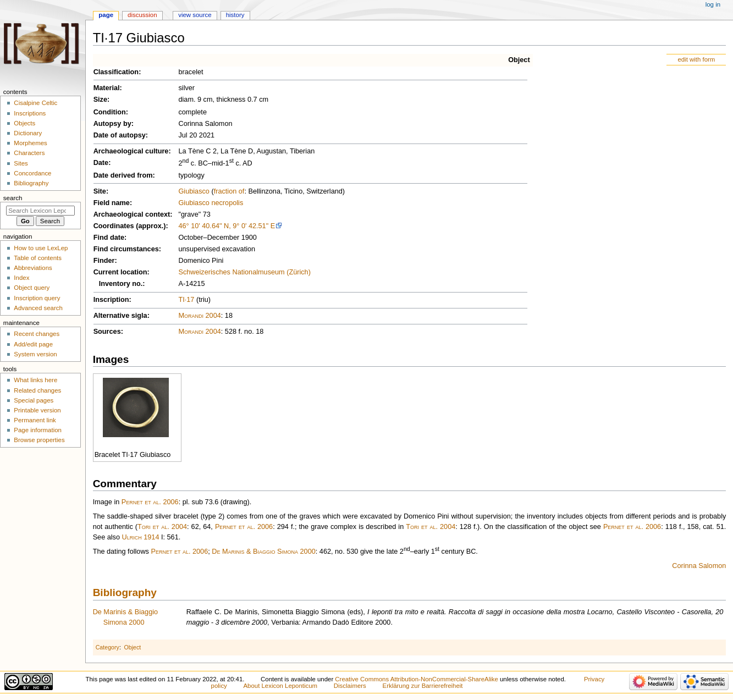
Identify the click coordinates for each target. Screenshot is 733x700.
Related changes (37, 390)
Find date (109, 238)
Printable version (37, 410)
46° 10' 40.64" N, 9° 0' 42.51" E (227, 226)
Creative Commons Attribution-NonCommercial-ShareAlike (416, 679)
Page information (38, 430)
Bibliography (125, 592)
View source (195, 15)
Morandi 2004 (199, 316)
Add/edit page (33, 344)
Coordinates (114, 226)
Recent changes (37, 334)
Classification (116, 72)
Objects (24, 123)
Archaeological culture (131, 151)
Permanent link (35, 420)
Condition (110, 112)
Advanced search (38, 308)
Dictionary (28, 133)
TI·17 (186, 300)
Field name (112, 203)
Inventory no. (121, 284)
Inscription (111, 300)
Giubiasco (194, 191)
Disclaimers (350, 686)
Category (108, 647)
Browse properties (39, 440)
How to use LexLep (41, 248)
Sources (107, 332)
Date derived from (123, 175)
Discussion (142, 15)
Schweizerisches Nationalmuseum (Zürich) (244, 272)
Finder (104, 261)
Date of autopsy (120, 135)
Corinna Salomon (699, 566)
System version (35, 354)
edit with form (696, 59)
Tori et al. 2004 (162, 527)
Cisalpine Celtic (35, 103)
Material (107, 88)
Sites (21, 163)
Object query (32, 288)
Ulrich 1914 (141, 537)
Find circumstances (126, 249)
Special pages (34, 400)
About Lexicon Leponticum (281, 686)
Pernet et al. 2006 (150, 502)
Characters (29, 153)
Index (21, 278)
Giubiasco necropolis (211, 203)
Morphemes (30, 143)
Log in (713, 4)
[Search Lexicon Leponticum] (40, 211)
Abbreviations (33, 268)
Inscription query (37, 298)
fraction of (229, 191)
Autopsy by (112, 124)
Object (519, 60)
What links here (35, 380)
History (235, 15)
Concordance (32, 173)
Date (101, 163)
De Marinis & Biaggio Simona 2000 (263, 552)
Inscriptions (30, 113)
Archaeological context (132, 214)
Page (106, 15)
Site (100, 191)
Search (13, 198)
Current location (120, 272)
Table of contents (38, 258)
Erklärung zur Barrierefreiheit (423, 686)
